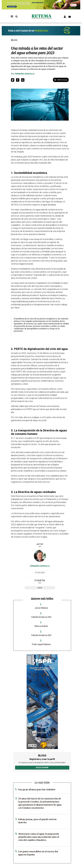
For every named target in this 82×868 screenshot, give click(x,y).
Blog (14, 40)
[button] (13, 80)
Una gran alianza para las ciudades (37, 789)
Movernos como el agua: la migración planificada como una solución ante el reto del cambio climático (39, 837)
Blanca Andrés (41, 626)
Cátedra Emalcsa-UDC (41, 617)
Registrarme (42, 768)
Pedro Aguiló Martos (41, 644)
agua (40, 588)
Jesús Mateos (41, 608)
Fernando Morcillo (25, 74)
